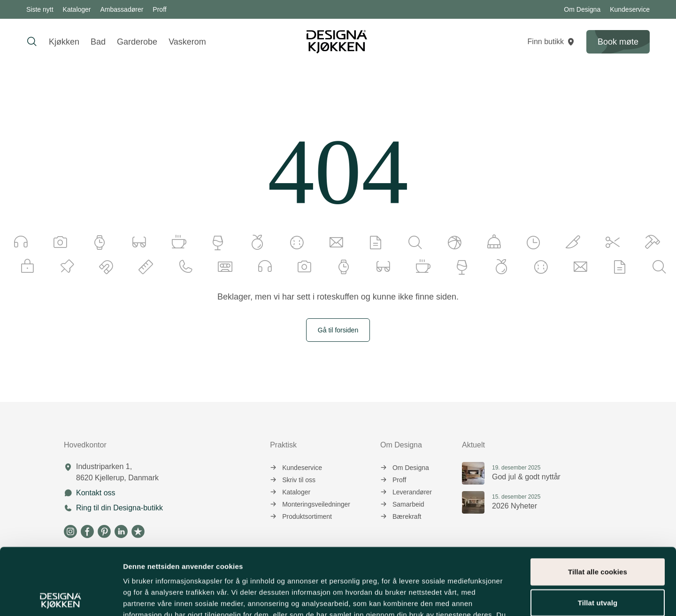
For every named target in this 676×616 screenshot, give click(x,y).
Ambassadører (122, 9)
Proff (159, 9)
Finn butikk (551, 42)
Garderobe (137, 42)
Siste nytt (40, 9)
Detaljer (500, 597)
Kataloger (77, 9)
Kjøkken (64, 42)
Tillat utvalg (598, 536)
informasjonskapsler (261, 559)
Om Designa (582, 9)
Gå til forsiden (338, 330)
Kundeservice (630, 9)
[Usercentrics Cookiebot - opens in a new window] (61, 598)
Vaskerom (187, 42)
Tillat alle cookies (598, 505)
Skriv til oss (293, 480)
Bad (98, 42)
